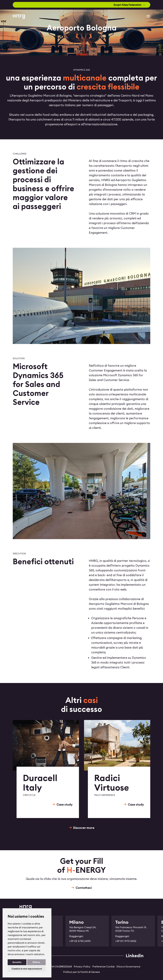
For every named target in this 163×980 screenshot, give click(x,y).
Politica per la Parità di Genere (81, 972)
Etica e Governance (128, 966)
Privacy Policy (82, 966)
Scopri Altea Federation (127, 5)
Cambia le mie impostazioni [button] (27, 969)
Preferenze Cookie (103, 966)
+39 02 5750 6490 (80, 941)
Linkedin (135, 956)
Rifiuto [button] (36, 962)
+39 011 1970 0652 (126, 941)
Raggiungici (76, 936)
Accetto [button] (17, 962)
